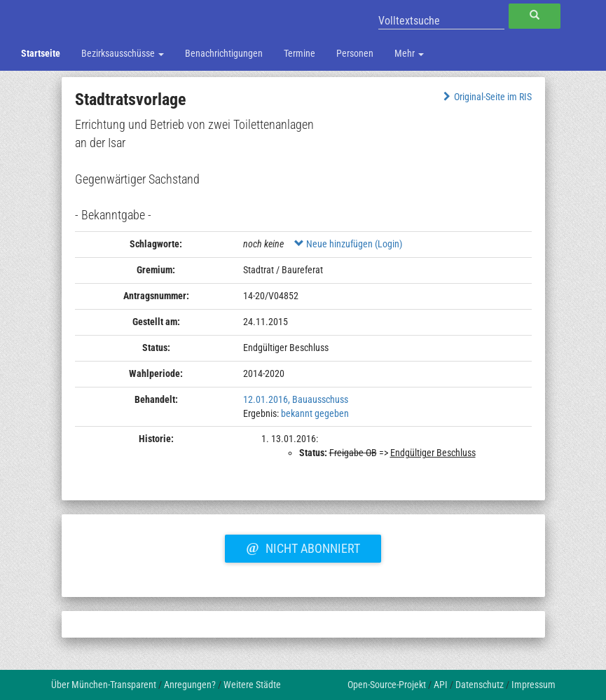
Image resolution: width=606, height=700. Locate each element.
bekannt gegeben (315, 413)
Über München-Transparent (104, 685)
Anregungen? (190, 685)
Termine (299, 53)
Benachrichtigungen (224, 53)
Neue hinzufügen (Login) (348, 244)
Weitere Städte (252, 685)
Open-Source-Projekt (387, 685)
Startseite (41, 53)
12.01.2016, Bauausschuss (296, 399)
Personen (355, 53)
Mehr (409, 53)
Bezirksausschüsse (123, 53)
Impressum (533, 685)
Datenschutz (480, 685)
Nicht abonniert (303, 547)
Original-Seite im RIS (486, 97)
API (441, 685)
